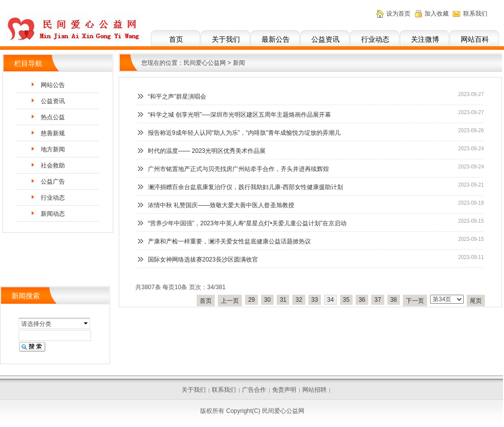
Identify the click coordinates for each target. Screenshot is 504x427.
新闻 (239, 63)
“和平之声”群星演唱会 (177, 97)
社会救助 (53, 165)
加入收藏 (437, 14)
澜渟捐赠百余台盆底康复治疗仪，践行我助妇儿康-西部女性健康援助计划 (245, 187)
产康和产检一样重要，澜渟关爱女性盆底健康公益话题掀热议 (229, 241)
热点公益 (53, 117)
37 (377, 300)
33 (315, 300)
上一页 (230, 301)
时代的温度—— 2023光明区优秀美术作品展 (207, 151)
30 (267, 300)
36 (362, 300)
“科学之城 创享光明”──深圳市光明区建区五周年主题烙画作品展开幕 (239, 115)
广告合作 (254, 390)
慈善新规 (53, 133)
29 (251, 300)
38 (394, 300)
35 (346, 300)
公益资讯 (325, 39)
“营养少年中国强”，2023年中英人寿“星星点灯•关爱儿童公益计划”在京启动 (247, 223)
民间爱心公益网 (205, 63)
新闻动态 (53, 214)
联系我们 (475, 14)
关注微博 (425, 39)
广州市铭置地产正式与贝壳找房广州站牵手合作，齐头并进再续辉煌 (238, 169)
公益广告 (53, 182)
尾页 (476, 301)
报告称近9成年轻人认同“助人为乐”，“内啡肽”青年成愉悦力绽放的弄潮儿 (244, 133)
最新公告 (276, 39)
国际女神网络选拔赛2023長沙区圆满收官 (203, 260)
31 (283, 300)
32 (299, 300)
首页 (176, 39)
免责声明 (284, 390)
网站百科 (475, 39)
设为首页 (398, 14)
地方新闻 (53, 149)
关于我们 (226, 39)
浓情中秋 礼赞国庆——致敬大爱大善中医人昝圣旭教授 (221, 205)
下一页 (415, 301)
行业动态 (375, 39)
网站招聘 (314, 390)
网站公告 (53, 85)
